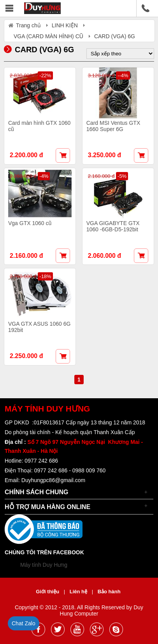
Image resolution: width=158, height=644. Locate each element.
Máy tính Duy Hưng (44, 565)
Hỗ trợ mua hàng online (47, 507)
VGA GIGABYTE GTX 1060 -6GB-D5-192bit (113, 226)
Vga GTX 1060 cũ (30, 223)
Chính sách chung (37, 492)
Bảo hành (109, 592)
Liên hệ (79, 592)
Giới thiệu (48, 592)
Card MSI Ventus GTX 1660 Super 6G (113, 126)
